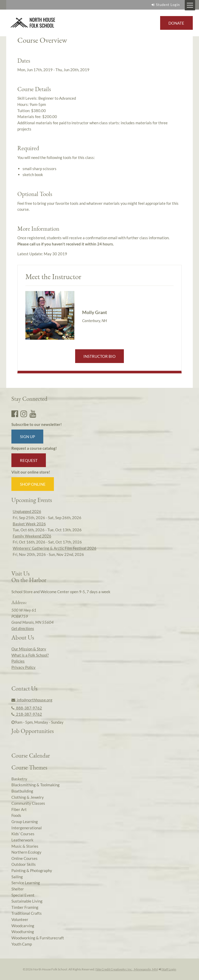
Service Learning (26, 883)
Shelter (18, 889)
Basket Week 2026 (29, 524)
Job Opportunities (33, 731)
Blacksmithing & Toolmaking (35, 785)
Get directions (23, 628)
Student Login (165, 5)
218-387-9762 (27, 714)
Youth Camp (22, 944)
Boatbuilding (22, 791)
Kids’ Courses (23, 834)
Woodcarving (23, 926)
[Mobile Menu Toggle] (190, 5)
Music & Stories (25, 846)
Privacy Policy (23, 667)
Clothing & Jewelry (28, 797)
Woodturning (23, 932)
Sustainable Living (27, 901)
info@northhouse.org (32, 700)
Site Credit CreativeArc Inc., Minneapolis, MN (127, 969)
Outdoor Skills (24, 864)
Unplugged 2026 (27, 511)
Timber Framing (25, 907)
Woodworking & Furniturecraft (38, 938)
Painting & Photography (32, 870)
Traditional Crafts (27, 913)
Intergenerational (27, 828)
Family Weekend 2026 (32, 536)
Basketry (19, 779)
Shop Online (33, 484)
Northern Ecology (26, 852)
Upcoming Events (32, 500)
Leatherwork (22, 840)
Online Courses (24, 858)
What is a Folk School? (30, 655)
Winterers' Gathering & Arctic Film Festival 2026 (55, 548)
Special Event (23, 895)
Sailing (17, 877)
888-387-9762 (27, 708)
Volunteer (20, 919)
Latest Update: (42, 254)
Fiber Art (19, 809)
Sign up (27, 437)
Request (29, 460)
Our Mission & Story (29, 649)
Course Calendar (31, 756)
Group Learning (25, 822)
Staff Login (168, 969)
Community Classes (28, 803)
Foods (16, 815)
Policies (18, 661)
